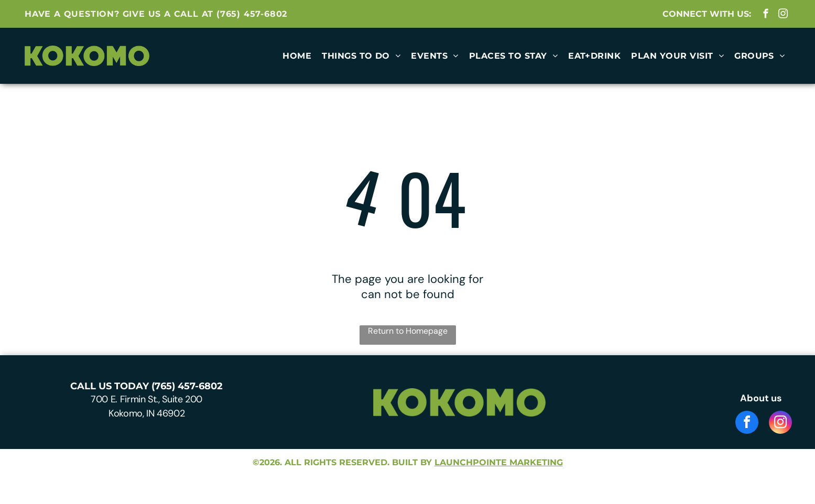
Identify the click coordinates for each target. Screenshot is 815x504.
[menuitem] (297, 56)
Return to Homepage (408, 331)
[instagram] (783, 15)
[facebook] (766, 15)
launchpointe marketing (499, 462)
